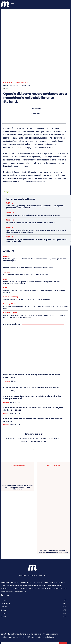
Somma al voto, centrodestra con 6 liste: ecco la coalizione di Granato (33, 390)
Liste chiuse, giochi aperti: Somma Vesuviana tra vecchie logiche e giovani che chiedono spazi (35, 177)
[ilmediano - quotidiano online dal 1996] (5, 4)
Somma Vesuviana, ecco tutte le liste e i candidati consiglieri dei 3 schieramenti (33, 378)
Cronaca (8, 52)
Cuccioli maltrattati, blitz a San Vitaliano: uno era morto (31, 192)
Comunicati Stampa (11, 266)
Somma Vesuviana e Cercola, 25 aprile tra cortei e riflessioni (28, 269)
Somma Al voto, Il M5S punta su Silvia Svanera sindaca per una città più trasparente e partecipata (36, 201)
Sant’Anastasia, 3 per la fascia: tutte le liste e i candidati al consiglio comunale (32, 367)
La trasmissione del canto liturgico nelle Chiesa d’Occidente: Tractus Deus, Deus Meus (35, 277)
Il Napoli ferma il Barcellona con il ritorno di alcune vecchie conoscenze (53, 521)
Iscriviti (63, 614)
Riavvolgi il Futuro (10, 274)
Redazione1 (37, 78)
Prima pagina (21, 52)
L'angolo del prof (10, 282)
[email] (30, 614)
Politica (9, 173)
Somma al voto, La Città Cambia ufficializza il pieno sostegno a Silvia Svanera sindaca (36, 210)
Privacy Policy (20, 619)
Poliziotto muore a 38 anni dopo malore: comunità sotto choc (33, 185)
